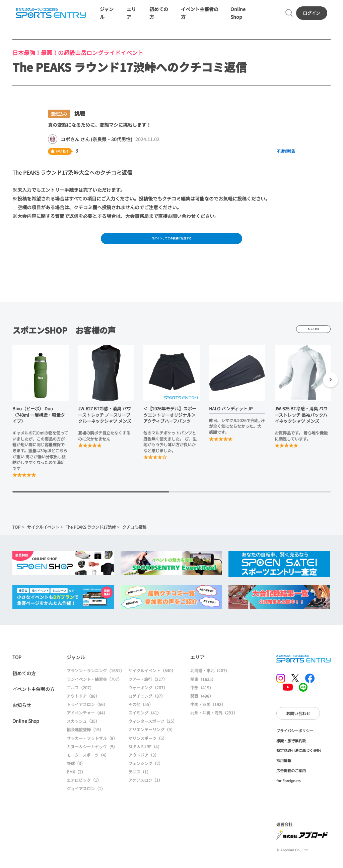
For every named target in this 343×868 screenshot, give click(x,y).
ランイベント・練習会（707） (94, 690)
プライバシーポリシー (295, 742)
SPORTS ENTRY (49, 16)
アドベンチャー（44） (87, 724)
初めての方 (24, 685)
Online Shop (26, 733)
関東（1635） (203, 690)
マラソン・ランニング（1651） (95, 682)
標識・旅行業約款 (291, 752)
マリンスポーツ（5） (148, 749)
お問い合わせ (298, 725)
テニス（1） (140, 783)
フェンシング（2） (146, 775)
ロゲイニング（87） (147, 707)
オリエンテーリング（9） (152, 741)
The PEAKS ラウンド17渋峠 (91, 539)
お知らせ (22, 716)
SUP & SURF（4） (145, 758)
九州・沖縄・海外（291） (214, 724)
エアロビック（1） (84, 792)
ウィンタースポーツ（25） (153, 733)
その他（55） (141, 716)
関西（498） (202, 707)
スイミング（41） (145, 724)
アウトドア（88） (83, 707)
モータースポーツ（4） (88, 766)
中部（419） (202, 699)
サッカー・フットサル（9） (92, 749)
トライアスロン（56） (87, 716)
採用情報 (284, 772)
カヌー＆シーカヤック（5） (92, 758)
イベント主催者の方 (33, 701)
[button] (330, 392)
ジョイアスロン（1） (86, 800)
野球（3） (76, 775)
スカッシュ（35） (83, 733)
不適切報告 (286, 158)
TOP (16, 539)
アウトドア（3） (144, 766)
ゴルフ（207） (80, 699)
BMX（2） (76, 783)
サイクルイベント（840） (152, 682)
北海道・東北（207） (210, 682)
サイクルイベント (43, 539)
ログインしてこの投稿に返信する (171, 247)
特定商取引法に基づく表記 (298, 762)
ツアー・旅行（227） (148, 690)
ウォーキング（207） (148, 699)
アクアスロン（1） (145, 792)
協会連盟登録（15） (85, 741)
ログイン (314, 16)
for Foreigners (288, 792)
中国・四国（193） (208, 716)
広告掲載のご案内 (291, 782)
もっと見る (313, 341)
